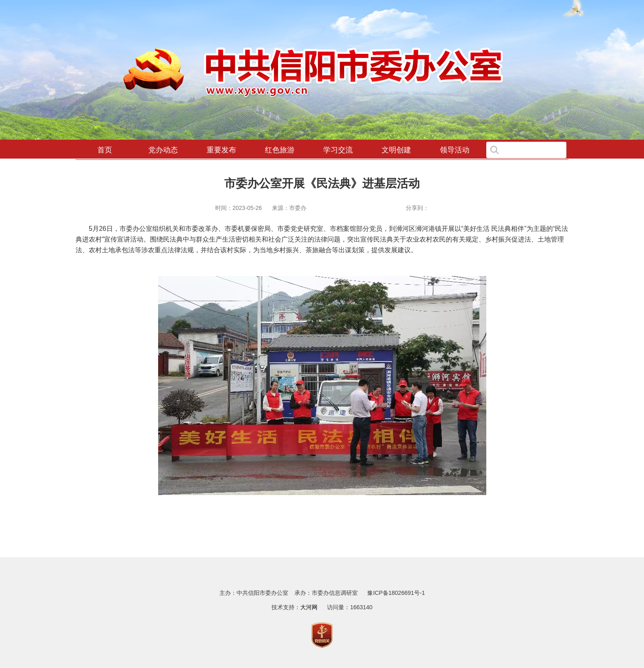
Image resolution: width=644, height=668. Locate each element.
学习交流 (338, 150)
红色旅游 (280, 150)
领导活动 (455, 150)
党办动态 (163, 150)
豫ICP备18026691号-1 (396, 593)
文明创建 (396, 150)
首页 (105, 150)
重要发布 (221, 150)
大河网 (309, 607)
